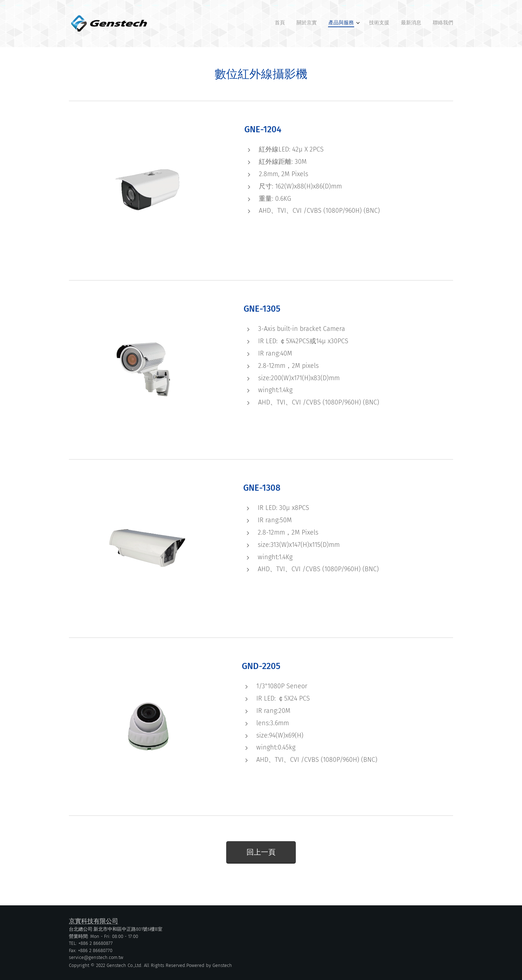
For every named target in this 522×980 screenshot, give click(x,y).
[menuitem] (393, 24)
